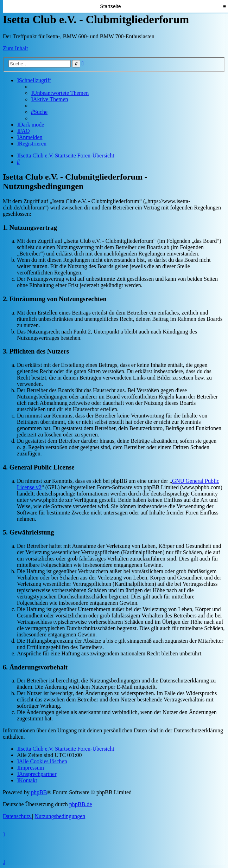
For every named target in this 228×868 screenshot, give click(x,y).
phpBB (39, 792)
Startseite (110, 6)
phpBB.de (81, 804)
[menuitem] (60, 93)
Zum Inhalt (15, 48)
